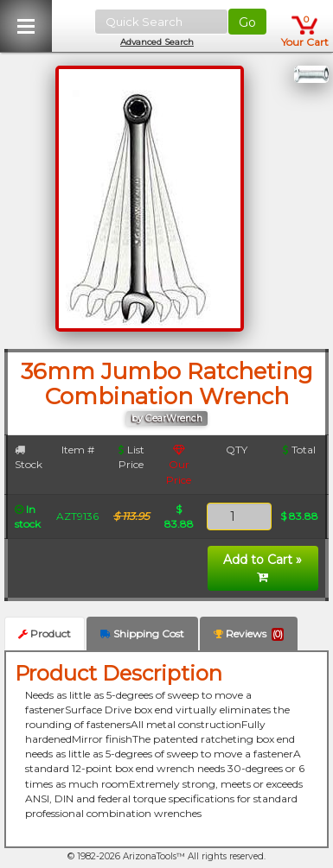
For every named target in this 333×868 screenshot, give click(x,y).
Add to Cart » (263, 567)
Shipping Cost (142, 634)
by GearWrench (167, 418)
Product (45, 634)
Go (247, 22)
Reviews (249, 634)
